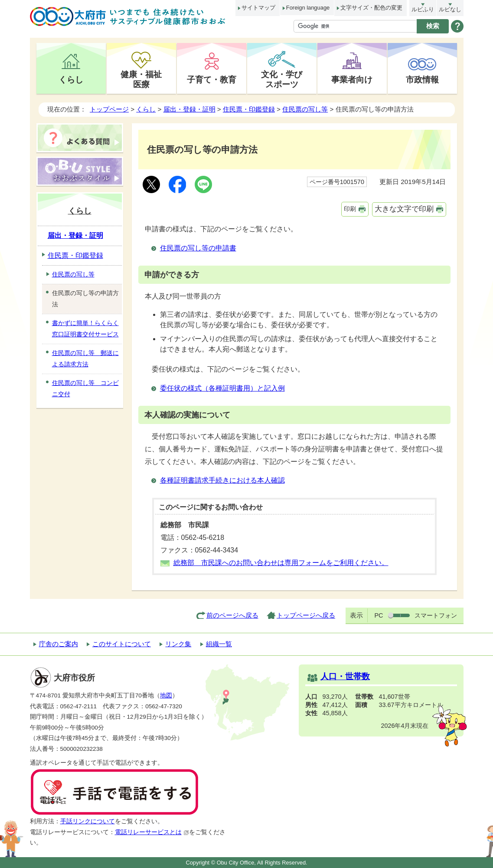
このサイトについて (122, 644)
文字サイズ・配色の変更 (371, 8)
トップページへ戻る (306, 615)
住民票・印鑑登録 (249, 109)
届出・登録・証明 (189, 109)
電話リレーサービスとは (152, 832)
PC (379, 615)
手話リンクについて (88, 821)
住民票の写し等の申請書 (198, 248)
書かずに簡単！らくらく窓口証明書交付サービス (85, 329)
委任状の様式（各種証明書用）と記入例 (222, 388)
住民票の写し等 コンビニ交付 (85, 388)
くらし (71, 79)
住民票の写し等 (305, 109)
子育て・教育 (212, 79)
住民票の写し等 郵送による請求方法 (85, 358)
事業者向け (352, 79)
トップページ (109, 109)
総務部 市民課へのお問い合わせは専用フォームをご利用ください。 (281, 563)
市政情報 (422, 79)
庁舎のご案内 (59, 644)
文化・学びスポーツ (282, 79)
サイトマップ (258, 8)
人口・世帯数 (345, 676)
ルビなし (450, 9)
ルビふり (423, 9)
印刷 (350, 209)
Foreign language (308, 8)
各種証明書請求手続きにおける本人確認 (222, 480)
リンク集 (178, 644)
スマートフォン (436, 615)
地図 (166, 695)
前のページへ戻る (232, 615)
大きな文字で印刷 (404, 209)
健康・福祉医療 (141, 79)
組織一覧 (219, 644)
